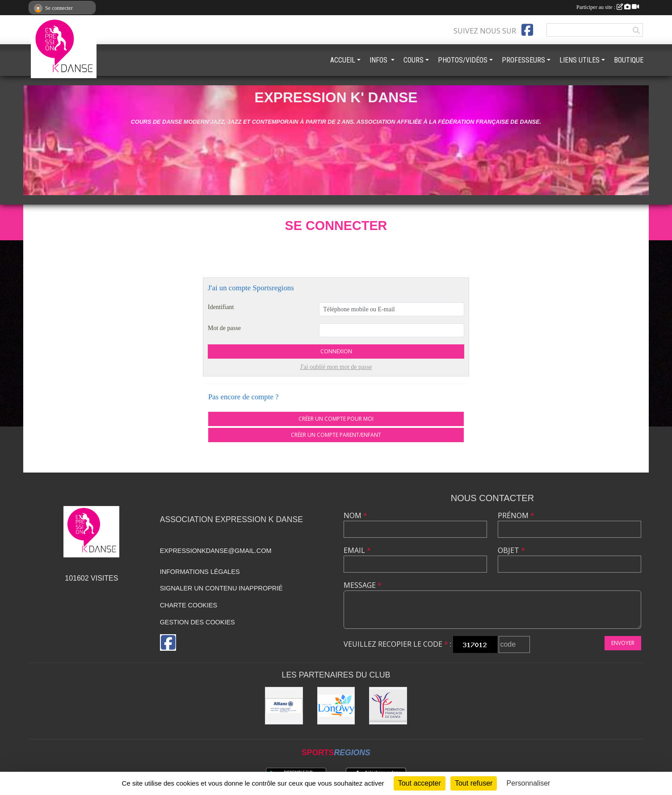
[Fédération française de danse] (388, 706)
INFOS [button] (379, 60)
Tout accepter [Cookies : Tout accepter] (420, 783)
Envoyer (623, 643)
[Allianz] (284, 706)
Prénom (516, 515)
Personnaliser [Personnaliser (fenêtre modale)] (529, 783)
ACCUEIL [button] (343, 60)
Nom (355, 515)
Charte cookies (189, 605)
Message (363, 585)
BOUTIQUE (629, 60)
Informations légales (200, 572)
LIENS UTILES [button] (580, 60)
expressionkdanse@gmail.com (216, 551)
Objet (511, 550)
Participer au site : (608, 7)
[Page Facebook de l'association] (527, 30)
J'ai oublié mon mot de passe (336, 367)
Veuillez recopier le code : (397, 644)
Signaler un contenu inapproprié (221, 588)
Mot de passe (224, 328)
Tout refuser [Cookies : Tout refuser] (474, 783)
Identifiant (221, 307)
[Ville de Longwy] (336, 706)
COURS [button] (414, 60)
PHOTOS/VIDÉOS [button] (463, 60)
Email (357, 550)
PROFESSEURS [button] (523, 60)
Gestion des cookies (197, 622)
